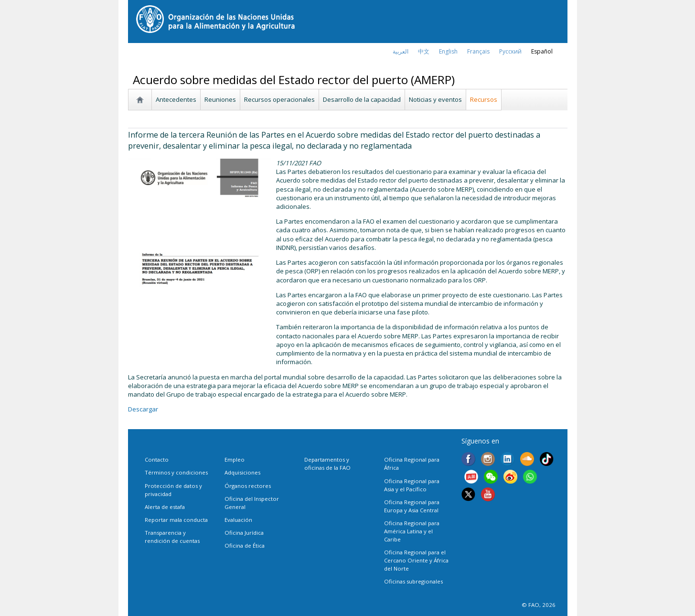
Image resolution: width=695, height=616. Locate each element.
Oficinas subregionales (413, 581)
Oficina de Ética (245, 546)
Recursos (484, 99)
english (448, 51)
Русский (510, 51)
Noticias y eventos (435, 99)
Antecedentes (176, 99)
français (478, 51)
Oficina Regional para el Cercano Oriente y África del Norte (416, 560)
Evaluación (238, 520)
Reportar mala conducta (176, 520)
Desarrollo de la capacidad (362, 99)
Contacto (157, 459)
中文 (424, 51)
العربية (401, 51)
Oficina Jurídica (244, 533)
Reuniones (220, 99)
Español (542, 51)
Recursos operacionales (279, 99)
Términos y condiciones (176, 472)
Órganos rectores (248, 486)
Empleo (235, 459)
